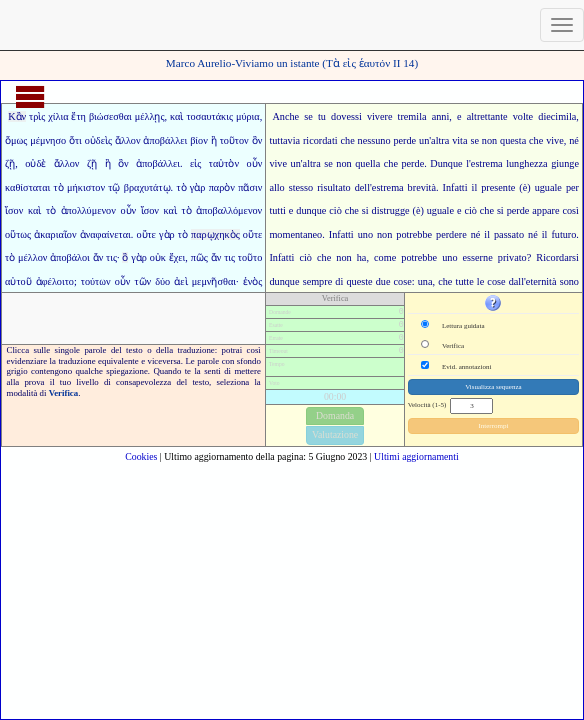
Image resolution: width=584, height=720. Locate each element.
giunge (565, 163)
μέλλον (32, 257)
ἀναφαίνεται (105, 234)
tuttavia (284, 140)
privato (512, 257)
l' (468, 163)
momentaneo (295, 234)
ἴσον (14, 210)
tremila (412, 116)
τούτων (96, 281)
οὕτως (18, 234)
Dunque (446, 163)
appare (545, 210)
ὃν (257, 140)
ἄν (216, 257)
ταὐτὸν (224, 163)
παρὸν (222, 187)
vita (459, 140)
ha (362, 257)
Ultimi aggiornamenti (416, 456)
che (348, 140)
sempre (318, 281)
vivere (380, 116)
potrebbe (419, 257)
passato (509, 234)
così (570, 210)
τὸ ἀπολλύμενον (81, 210)
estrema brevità (404, 187)
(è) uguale (540, 187)
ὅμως (16, 140)
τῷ (114, 187)
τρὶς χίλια (48, 116)
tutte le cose (481, 281)
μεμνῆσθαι (214, 281)
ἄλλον (128, 140)
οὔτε (146, 234)
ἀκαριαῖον (55, 234)
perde (404, 140)
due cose (394, 281)
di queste (353, 281)
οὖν (255, 163)
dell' (363, 187)
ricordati (320, 140)
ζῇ (10, 163)
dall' (517, 281)
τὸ (59, 187)
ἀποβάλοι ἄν (76, 257)
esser (473, 257)
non (384, 234)
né (574, 140)
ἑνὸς (253, 281)
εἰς (195, 163)
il (475, 187)
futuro (563, 234)
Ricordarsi (557, 257)
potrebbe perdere (431, 234)
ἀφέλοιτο (55, 281)
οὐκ (158, 257)
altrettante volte (500, 116)
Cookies (141, 456)
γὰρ (198, 187)
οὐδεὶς (98, 140)
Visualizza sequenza (493, 387)
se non (483, 140)
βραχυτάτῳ (147, 187)
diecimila (557, 116)
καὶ (176, 116)
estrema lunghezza (509, 163)
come (385, 257)
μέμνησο (48, 140)
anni (441, 116)
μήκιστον (86, 187)
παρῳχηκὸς (215, 234)
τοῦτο (250, 257)
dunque (311, 210)
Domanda (335, 415)
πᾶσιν (250, 187)
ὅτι (75, 140)
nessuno (374, 140)
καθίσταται (27, 187)
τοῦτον (234, 140)
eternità (541, 281)
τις (111, 257)
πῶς (199, 257)
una (425, 281)
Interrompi (493, 426)
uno (365, 234)
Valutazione (335, 434)
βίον (199, 140)
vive (555, 140)
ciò (305, 257)
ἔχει (177, 257)
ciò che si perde (496, 210)
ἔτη (78, 116)
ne (488, 257)
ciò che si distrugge (369, 210)
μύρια (248, 116)
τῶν (142, 281)
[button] (493, 302)
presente (498, 187)
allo (276, 187)
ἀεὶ (180, 281)
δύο (162, 281)
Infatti (455, 187)
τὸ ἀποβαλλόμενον (222, 210)
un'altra (434, 140)
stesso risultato (320, 187)
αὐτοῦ (18, 281)
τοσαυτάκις (209, 116)
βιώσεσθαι (110, 116)
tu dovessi (340, 116)
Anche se (292, 116)
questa (513, 140)
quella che (376, 163)
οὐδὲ (35, 163)
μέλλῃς (150, 116)
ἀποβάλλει (165, 140)
